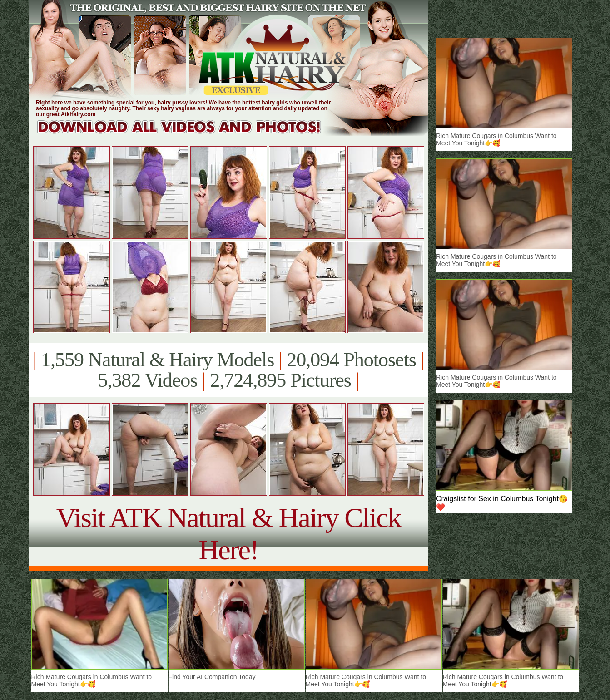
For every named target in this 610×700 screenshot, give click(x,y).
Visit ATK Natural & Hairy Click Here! (228, 534)
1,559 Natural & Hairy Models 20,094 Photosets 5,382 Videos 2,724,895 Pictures (228, 370)
